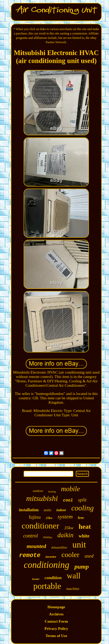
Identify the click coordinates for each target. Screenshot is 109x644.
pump (81, 567)
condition (53, 578)
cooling (82, 508)
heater (36, 579)
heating (52, 492)
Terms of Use (56, 636)
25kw (49, 518)
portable (47, 586)
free (81, 518)
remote (30, 555)
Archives (56, 614)
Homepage (56, 607)
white (84, 536)
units (47, 510)
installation (29, 510)
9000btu (48, 537)
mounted (37, 546)
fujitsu (35, 517)
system (65, 517)
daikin (65, 535)
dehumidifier (59, 548)
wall (74, 576)
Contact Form (56, 621)
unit (79, 545)
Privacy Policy (56, 629)
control (30, 536)
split (82, 500)
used (89, 556)
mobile (70, 489)
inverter (51, 557)
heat (85, 527)
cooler (70, 555)
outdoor (38, 491)
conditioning (47, 565)
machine (73, 589)
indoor (61, 510)
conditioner (40, 526)
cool (68, 500)
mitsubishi (42, 498)
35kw (69, 528)
